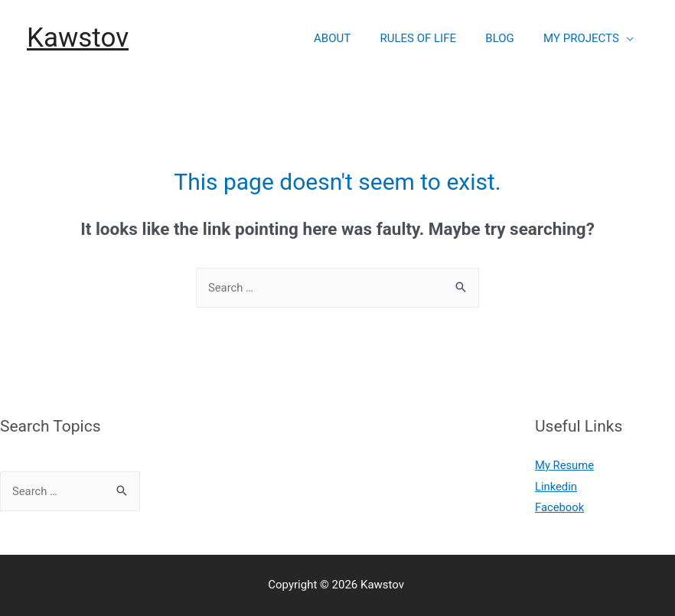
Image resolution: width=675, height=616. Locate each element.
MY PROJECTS (584, 38)
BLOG (510, 38)
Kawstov (78, 38)
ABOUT (354, 38)
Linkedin (556, 487)
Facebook (560, 507)
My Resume (565, 465)
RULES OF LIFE (434, 38)
